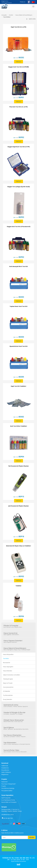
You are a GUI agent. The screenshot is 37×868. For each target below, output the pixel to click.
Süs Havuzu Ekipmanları (18, 736)
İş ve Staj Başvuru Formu (8, 800)
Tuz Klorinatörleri (8, 695)
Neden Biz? (5, 782)
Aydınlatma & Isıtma (18, 705)
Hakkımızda (5, 766)
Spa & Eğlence (18, 728)
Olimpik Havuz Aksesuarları (18, 721)
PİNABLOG (23, 2)
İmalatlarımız (5, 768)
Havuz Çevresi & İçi (18, 634)
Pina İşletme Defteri (7, 791)
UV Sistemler (7, 691)
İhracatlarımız (5, 770)
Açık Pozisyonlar (6, 798)
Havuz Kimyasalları (8, 654)
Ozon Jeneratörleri (8, 687)
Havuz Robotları (8, 671)
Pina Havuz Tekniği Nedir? (9, 784)
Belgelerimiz (5, 1)
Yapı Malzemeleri (18, 743)
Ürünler (11, 15)
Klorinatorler (7, 663)
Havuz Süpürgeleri (8, 667)
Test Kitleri (7, 17)
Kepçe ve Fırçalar (8, 683)
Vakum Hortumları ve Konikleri (11, 675)
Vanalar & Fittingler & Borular (18, 713)
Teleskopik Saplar (8, 679)
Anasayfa (4, 15)
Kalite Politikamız (6, 772)
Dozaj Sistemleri (8, 699)
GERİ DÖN (32, 19)
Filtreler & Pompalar (18, 626)
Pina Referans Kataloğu (8, 788)
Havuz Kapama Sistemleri (18, 641)
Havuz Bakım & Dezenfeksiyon (24, 15)
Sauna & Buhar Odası (18, 751)
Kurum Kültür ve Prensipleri (9, 802)
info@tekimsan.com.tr (8, 815)
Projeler (4, 786)
